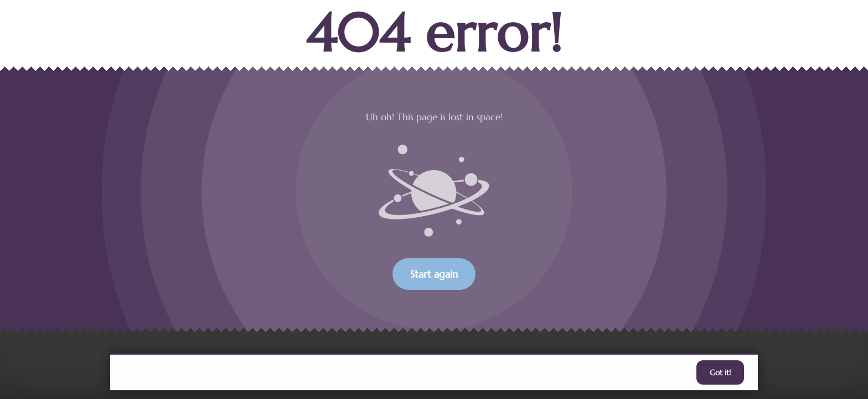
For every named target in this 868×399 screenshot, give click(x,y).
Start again (434, 274)
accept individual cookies (599, 373)
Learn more (515, 373)
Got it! (720, 374)
